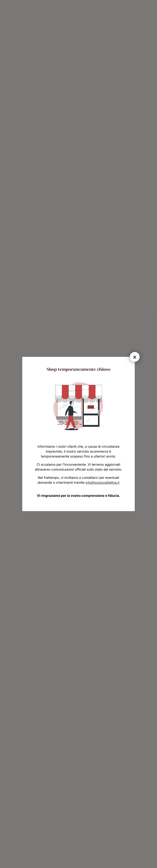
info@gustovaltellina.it (102, 482)
